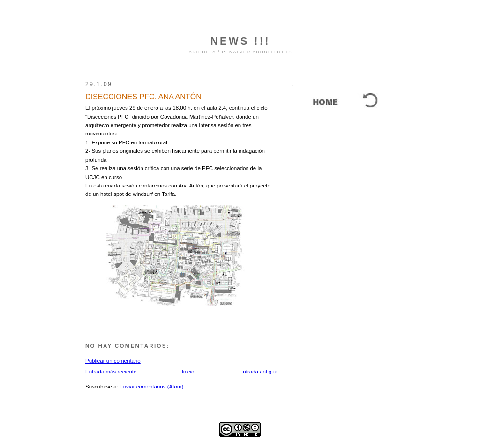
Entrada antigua (259, 372)
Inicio (188, 372)
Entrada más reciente (111, 372)
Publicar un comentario (113, 361)
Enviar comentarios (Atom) (151, 387)
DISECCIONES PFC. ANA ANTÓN (143, 97)
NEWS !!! (240, 41)
